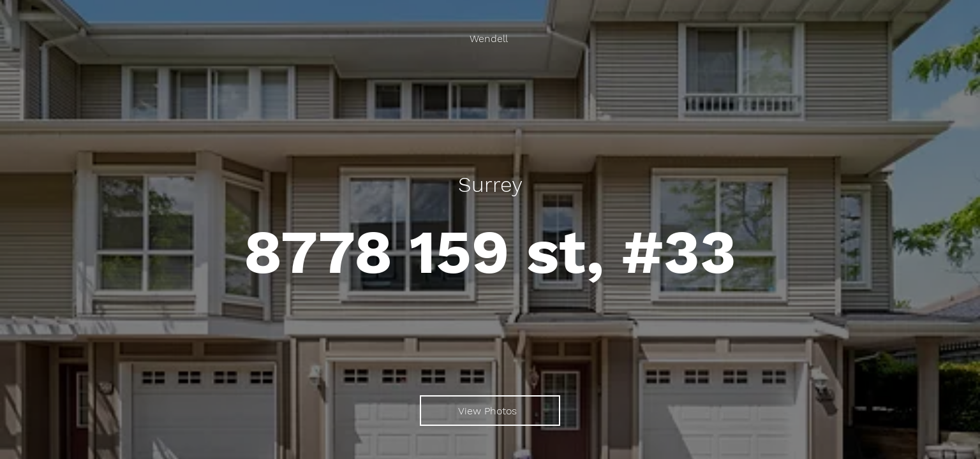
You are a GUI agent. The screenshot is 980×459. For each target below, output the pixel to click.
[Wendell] (490, 39)
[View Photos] (490, 411)
